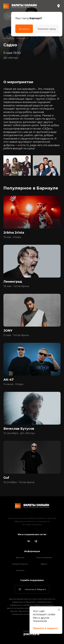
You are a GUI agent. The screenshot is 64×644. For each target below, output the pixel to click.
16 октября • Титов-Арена (19, 482)
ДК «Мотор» (11, 58)
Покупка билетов (44, 558)
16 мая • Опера (12, 237)
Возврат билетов (20, 564)
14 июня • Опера (13, 384)
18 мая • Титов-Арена (16, 286)
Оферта (44, 564)
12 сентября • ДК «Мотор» (19, 433)
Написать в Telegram (32, 589)
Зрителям (20, 558)
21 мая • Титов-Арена (16, 335)
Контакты (20, 570)
